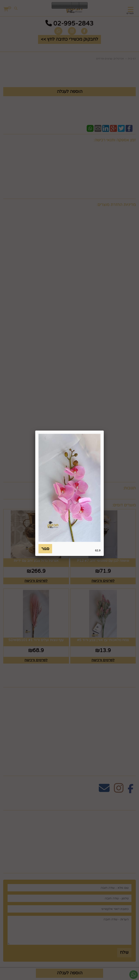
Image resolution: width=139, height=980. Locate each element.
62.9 (98, 550)
